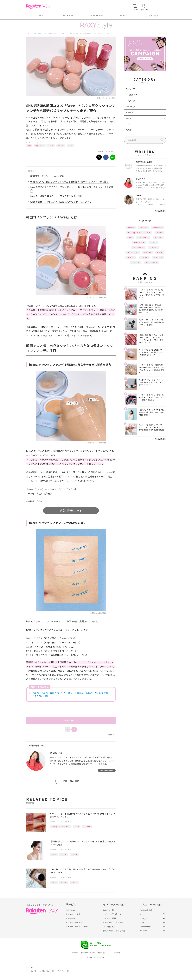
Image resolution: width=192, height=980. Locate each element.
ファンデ (61, 146)
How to (54, 855)
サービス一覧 (31, 971)
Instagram (144, 918)
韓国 (29, 146)
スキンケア (130, 89)
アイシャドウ (143, 237)
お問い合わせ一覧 (47, 971)
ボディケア (130, 107)
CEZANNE (87, 827)
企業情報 (75, 953)
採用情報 (117, 953)
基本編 (159, 232)
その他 (128, 130)
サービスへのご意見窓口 (113, 922)
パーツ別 (74, 882)
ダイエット (158, 257)
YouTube (144, 931)
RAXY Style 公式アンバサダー (61, 827)
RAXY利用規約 (109, 927)
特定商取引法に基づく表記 (114, 931)
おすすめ (64, 855)
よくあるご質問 (152, 16)
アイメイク (130, 101)
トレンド (158, 237)
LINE (142, 922)
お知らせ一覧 (108, 910)
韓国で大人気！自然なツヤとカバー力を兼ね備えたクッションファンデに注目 (69, 181)
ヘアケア (129, 112)
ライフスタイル (151, 262)
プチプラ (153, 247)
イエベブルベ (133, 252)
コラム (128, 124)
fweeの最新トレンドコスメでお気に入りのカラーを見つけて (61, 202)
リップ (51, 146)
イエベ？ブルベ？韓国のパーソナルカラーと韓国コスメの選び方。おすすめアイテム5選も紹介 (71, 694)
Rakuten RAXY (38, 6)
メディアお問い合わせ (112, 914)
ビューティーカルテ (74, 922)
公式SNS (123, 16)
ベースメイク (38, 142)
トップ (40, 16)
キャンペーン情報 (96, 16)
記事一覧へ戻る (71, 781)
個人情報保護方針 (88, 953)
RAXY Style (68, 16)
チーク (70, 146)
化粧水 (160, 252)
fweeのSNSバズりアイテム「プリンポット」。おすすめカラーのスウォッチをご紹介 (72, 189)
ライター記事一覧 (107, 770)
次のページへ (71, 720)
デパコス (131, 257)
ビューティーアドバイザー (77, 927)
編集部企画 (158, 227)
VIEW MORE (160, 211)
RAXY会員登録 (146, 910)
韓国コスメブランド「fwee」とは (47, 176)
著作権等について (104, 953)
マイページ (70, 918)
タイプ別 (136, 262)
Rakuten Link (145, 927)
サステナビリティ (65, 971)
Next (111, 735)
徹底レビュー (40, 146)
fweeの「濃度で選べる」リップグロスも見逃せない (56, 196)
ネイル (128, 118)
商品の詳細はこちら (71, 510)
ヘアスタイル (138, 247)
